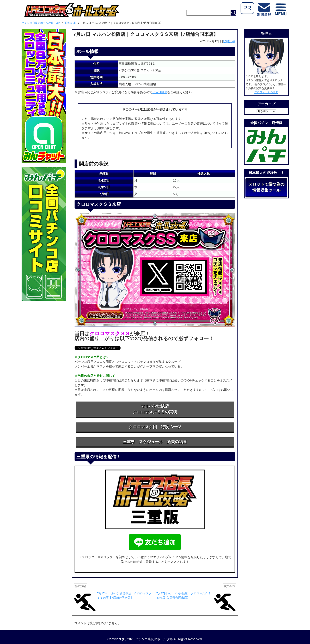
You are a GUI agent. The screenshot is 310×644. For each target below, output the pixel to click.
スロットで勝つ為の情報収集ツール (266, 187)
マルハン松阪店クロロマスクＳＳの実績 (155, 409)
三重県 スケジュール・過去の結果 (155, 442)
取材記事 (229, 41)
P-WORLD (160, 92)
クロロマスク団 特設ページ (155, 427)
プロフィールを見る (266, 92)
